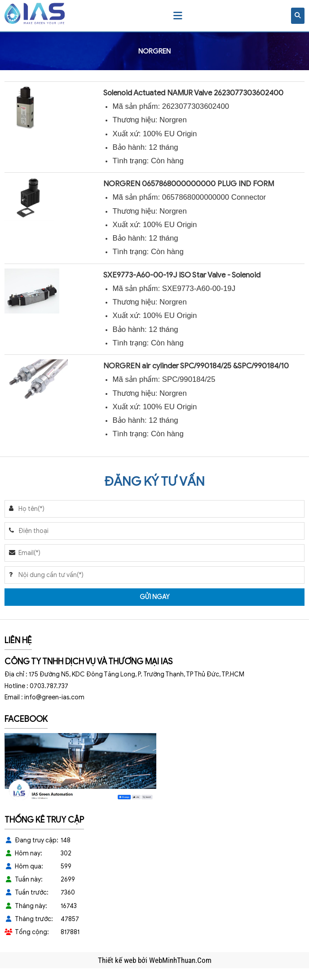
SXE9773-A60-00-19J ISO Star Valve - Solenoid (182, 275)
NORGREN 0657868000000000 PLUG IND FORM (189, 184)
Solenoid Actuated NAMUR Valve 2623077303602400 (193, 93)
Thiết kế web (118, 960)
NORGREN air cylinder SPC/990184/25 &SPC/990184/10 (196, 366)
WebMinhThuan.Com (180, 960)
